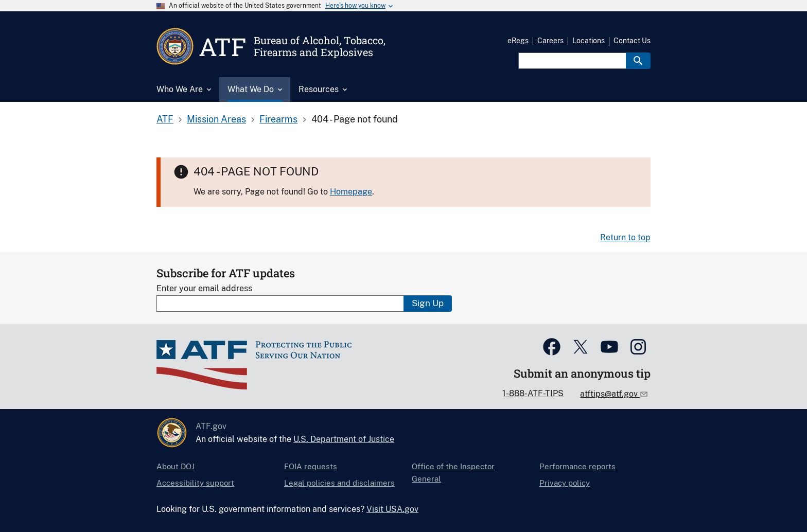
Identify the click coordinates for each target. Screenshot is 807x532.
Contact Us (632, 41)
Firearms (278, 119)
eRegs (518, 41)
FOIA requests (311, 466)
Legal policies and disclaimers (339, 483)
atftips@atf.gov (610, 394)
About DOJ (176, 466)
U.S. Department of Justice (344, 439)
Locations (589, 41)
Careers (550, 41)
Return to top (625, 237)
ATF (165, 119)
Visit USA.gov (392, 509)
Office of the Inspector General (453, 473)
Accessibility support (195, 483)
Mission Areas (216, 119)
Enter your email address (204, 288)
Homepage (351, 192)
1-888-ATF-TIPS (533, 393)
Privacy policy (565, 483)
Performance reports (577, 466)
